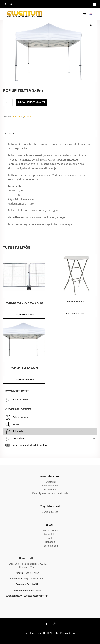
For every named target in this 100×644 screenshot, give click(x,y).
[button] (92, 25)
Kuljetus (50, 538)
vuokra (28, 117)
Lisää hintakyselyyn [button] (24, 315)
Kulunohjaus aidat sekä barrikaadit (50, 493)
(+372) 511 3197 (31, 573)
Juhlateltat (18, 117)
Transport (50, 542)
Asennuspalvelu (50, 530)
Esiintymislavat (50, 486)
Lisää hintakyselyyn (31, 102)
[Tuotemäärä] (8, 102)
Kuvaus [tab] (10, 134)
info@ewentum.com (33, 579)
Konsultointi (50, 534)
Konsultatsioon (50, 546)
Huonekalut (50, 490)
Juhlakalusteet (50, 512)
